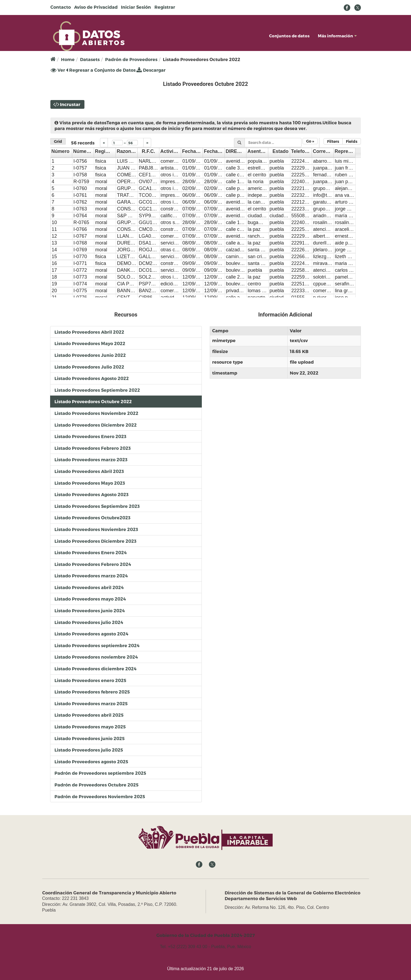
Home (68, 59)
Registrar (165, 7)
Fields (352, 141)
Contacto (61, 7)
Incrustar (70, 104)
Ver (58, 70)
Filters (333, 141)
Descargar (151, 70)
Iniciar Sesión (136, 7)
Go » (310, 141)
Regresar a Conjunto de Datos (101, 70)
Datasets (90, 59)
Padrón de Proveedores (131, 59)
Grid (58, 141)
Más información (337, 36)
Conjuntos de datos (289, 36)
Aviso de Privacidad (96, 7)
